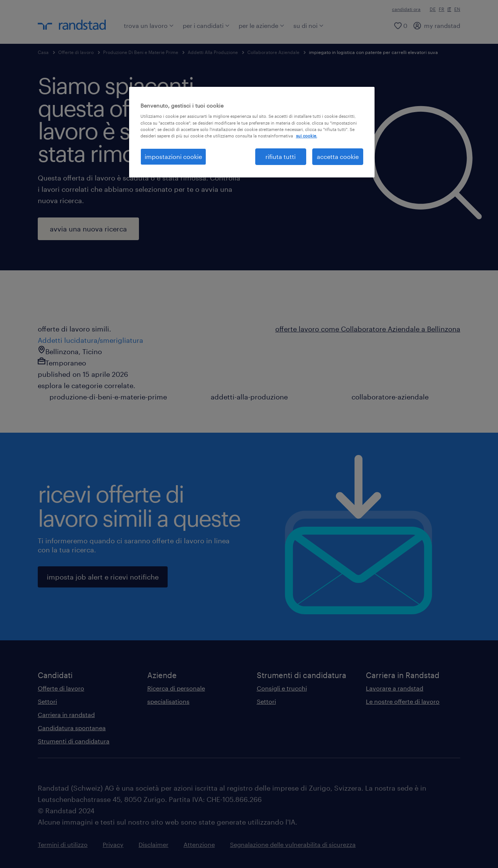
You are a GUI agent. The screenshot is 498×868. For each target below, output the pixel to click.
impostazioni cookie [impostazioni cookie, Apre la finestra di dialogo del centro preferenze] (173, 156)
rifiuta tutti (281, 156)
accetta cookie (338, 156)
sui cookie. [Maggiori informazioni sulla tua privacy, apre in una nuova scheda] (307, 136)
